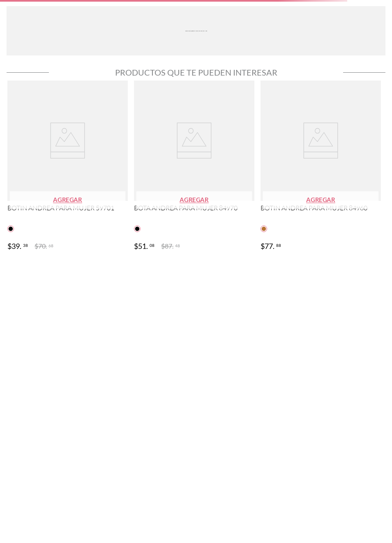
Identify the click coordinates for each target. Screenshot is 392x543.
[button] (68, 200)
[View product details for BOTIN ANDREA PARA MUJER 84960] (321, 166)
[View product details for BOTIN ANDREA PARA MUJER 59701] (68, 166)
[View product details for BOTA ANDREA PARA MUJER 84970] (194, 166)
